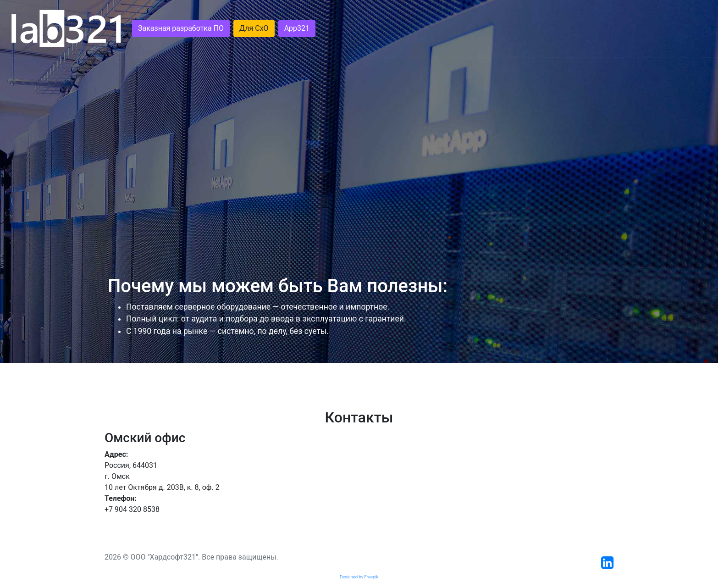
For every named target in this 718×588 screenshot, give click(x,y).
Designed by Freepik (359, 577)
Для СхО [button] (254, 28)
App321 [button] (297, 28)
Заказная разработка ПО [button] (181, 28)
